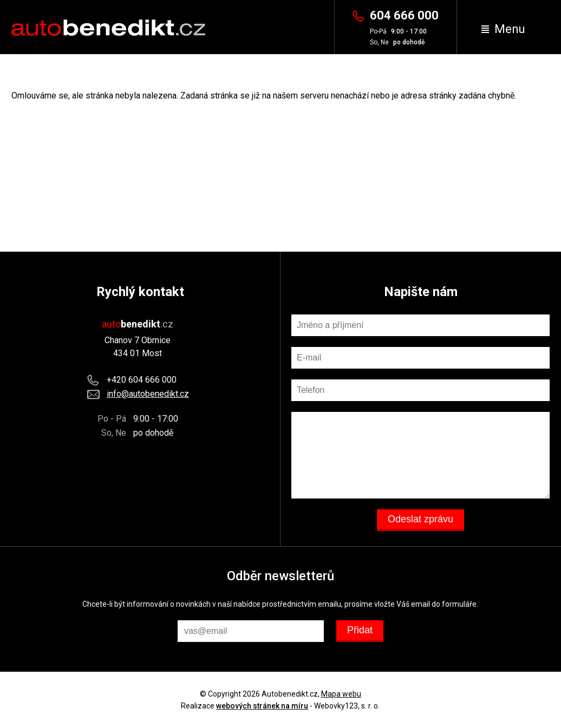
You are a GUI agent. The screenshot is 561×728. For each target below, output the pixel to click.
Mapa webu (341, 694)
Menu (503, 29)
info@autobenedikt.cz (148, 394)
